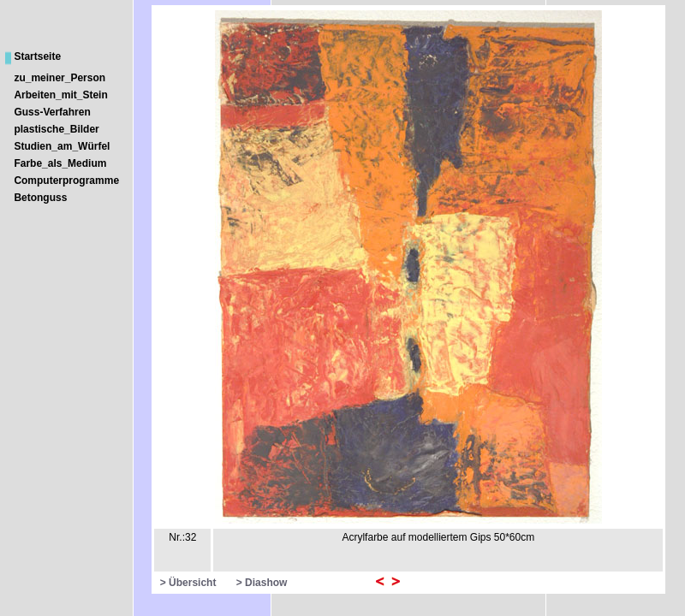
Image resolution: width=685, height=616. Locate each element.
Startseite (37, 56)
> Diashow (262, 583)
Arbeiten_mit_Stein (60, 95)
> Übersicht (188, 583)
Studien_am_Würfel (62, 146)
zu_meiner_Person (60, 78)
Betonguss (40, 198)
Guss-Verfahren (52, 112)
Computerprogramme (66, 181)
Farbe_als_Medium (60, 163)
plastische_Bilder (56, 129)
